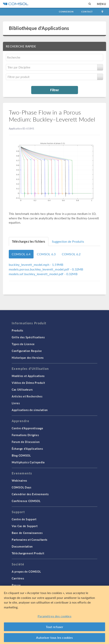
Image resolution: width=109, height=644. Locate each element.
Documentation (22, 546)
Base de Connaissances (27, 533)
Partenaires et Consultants (30, 540)
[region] (54, 615)
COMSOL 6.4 (21, 254)
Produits (17, 330)
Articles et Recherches (27, 396)
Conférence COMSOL (26, 501)
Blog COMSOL (21, 455)
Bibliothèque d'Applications (39, 28)
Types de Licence (23, 344)
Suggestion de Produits (68, 241)
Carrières (18, 578)
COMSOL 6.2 (71, 254)
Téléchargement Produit (28, 553)
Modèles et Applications (28, 376)
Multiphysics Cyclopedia (28, 462)
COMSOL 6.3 (46, 254)
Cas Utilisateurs (22, 389)
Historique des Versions (28, 358)
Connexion (66, 12)
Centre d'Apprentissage (27, 428)
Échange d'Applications (27, 449)
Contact (87, 12)
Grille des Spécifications (28, 337)
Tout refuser (55, 627)
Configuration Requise (27, 351)
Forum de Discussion (26, 442)
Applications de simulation (30, 410)
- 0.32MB (46, 269)
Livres (16, 403)
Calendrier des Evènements (30, 494)
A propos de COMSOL (26, 571)
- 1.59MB (36, 265)
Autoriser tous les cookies (54, 637)
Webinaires (19, 480)
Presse (16, 585)
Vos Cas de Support (25, 526)
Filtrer (54, 90)
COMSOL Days (22, 487)
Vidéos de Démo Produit (28, 383)
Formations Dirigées (25, 435)
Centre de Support (24, 519)
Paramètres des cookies (54, 616)
